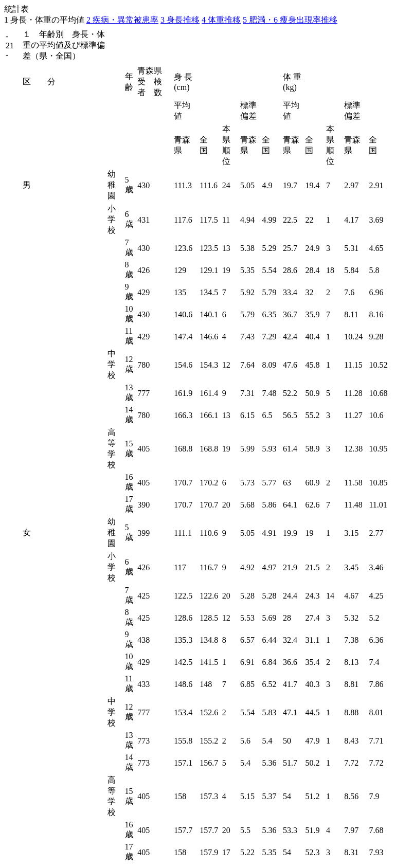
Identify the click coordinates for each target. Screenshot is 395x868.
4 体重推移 (221, 20)
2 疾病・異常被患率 (122, 20)
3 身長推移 (180, 20)
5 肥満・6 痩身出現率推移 (290, 20)
